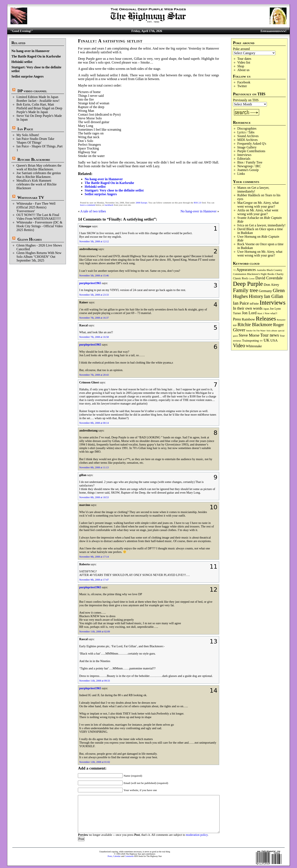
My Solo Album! (28, 135)
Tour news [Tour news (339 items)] (269, 335)
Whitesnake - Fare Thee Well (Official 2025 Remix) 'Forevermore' (36, 207)
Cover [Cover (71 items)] (252, 278)
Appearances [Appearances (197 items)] (246, 270)
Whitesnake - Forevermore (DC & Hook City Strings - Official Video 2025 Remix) (39, 226)
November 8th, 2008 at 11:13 (94, 467)
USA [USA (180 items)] (274, 340)
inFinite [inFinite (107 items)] (254, 304)
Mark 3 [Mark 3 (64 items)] (261, 313)
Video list (244, 62)
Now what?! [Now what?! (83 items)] (271, 313)
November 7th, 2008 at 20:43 (94, 375)
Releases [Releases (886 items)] (266, 318)
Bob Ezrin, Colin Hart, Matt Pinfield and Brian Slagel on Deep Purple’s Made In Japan (39, 108)
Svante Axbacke (248, 218)
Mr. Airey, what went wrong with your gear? (258, 205)
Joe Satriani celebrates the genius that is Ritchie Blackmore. (39, 175)
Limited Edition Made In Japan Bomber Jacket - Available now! (38, 99)
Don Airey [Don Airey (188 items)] (271, 285)
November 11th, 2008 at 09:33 (94, 681)
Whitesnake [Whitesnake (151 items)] (254, 346)
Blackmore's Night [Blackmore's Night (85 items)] (257, 274)
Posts (110, 856)
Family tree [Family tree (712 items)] (245, 290)
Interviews (244, 155)
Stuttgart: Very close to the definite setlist (114, 190)
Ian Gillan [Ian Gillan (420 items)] (274, 296)
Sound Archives (248, 136)
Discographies (247, 128)
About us (243, 70)
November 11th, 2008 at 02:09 (94, 632)
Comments (129, 856)
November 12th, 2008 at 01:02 (94, 762)
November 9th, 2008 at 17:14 (94, 557)
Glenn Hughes (30, 239)
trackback (109, 205)
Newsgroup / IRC (249, 166)
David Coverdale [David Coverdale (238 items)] (269, 278)
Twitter (242, 86)
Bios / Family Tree (250, 162)
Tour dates (244, 59)
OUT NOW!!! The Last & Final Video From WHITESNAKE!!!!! (39, 217)
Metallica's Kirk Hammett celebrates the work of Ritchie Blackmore (36, 184)
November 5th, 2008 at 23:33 (94, 295)
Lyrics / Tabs (246, 132)
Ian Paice (25, 129)
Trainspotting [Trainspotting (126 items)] (251, 341)
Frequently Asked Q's (252, 144)
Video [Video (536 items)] (239, 345)
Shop (241, 66)
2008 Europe (141, 203)
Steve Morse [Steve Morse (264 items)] (249, 335)
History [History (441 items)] (256, 296)
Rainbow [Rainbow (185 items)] (248, 319)
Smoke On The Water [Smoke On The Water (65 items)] (256, 331)
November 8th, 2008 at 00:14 (94, 423)
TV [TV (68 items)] (261, 341)
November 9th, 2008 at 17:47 (94, 580)
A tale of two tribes (93, 211)
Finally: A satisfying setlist (110, 41)
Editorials (244, 159)
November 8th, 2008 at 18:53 (94, 497)
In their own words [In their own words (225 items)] (248, 308)
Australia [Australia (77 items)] (261, 270)
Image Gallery (247, 147)
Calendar (117, 856)
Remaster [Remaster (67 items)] (281, 320)
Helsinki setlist (22, 62)
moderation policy (197, 835)
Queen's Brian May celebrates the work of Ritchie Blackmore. (39, 167)
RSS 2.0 (197, 203)
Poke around (241, 49)
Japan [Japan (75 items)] (266, 309)
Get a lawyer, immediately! (253, 190)
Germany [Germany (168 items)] (265, 291)
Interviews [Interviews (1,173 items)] (273, 303)
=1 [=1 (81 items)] (234, 270)
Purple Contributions (251, 151)
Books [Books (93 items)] (271, 274)
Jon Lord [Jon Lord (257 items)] (249, 313)
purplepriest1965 (90, 283)
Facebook (244, 82)
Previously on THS (246, 100)
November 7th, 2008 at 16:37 (94, 318)
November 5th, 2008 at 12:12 (94, 241)
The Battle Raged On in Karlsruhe (36, 56)
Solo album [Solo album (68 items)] (272, 331)
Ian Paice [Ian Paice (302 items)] (241, 303)
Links (241, 174)
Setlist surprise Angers (27, 76)
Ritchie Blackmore (34, 159)
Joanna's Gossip (248, 170)
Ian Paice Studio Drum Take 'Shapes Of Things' (35, 141)
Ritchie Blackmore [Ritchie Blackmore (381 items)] (255, 325)
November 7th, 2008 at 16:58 (94, 337)
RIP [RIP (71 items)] (235, 325)
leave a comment (87, 205)
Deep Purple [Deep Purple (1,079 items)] (248, 284)
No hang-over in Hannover (30, 51)
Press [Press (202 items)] (237, 319)
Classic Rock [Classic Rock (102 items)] (240, 278)
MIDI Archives (247, 140)
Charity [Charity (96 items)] (279, 274)
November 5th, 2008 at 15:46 (94, 276)
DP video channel (32, 91)
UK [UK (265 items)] (266, 340)
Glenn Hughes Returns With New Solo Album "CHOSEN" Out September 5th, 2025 (39, 257)
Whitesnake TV (31, 197)
